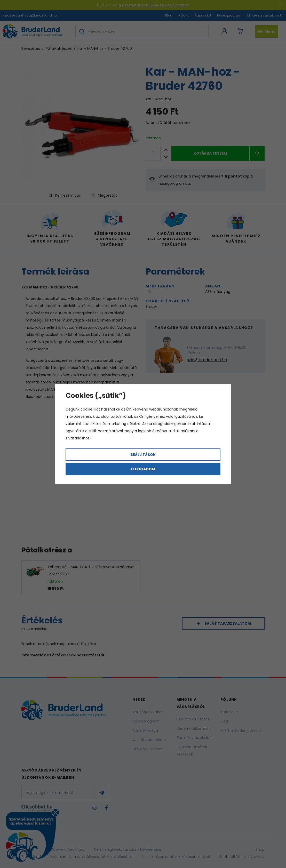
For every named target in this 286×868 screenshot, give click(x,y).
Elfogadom (143, 469)
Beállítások (143, 455)
